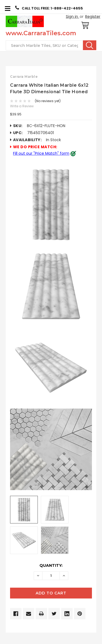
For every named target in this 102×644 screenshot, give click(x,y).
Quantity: (51, 565)
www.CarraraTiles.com (41, 33)
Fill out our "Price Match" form (41, 153)
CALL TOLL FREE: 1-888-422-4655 (49, 8)
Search (90, 45)
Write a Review (22, 106)
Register (93, 17)
